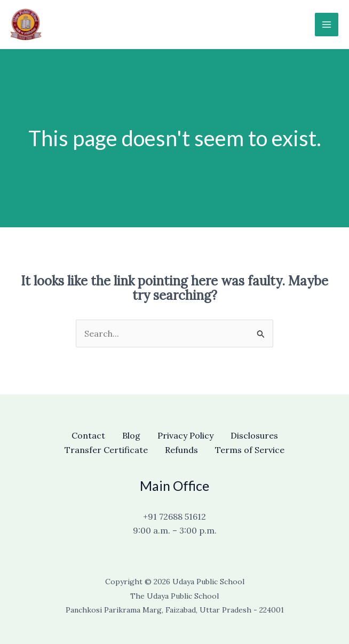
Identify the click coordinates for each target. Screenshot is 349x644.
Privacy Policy (185, 435)
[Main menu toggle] (327, 25)
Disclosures (254, 435)
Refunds (181, 450)
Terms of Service (250, 450)
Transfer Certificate (106, 450)
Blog (131, 435)
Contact (88, 435)
